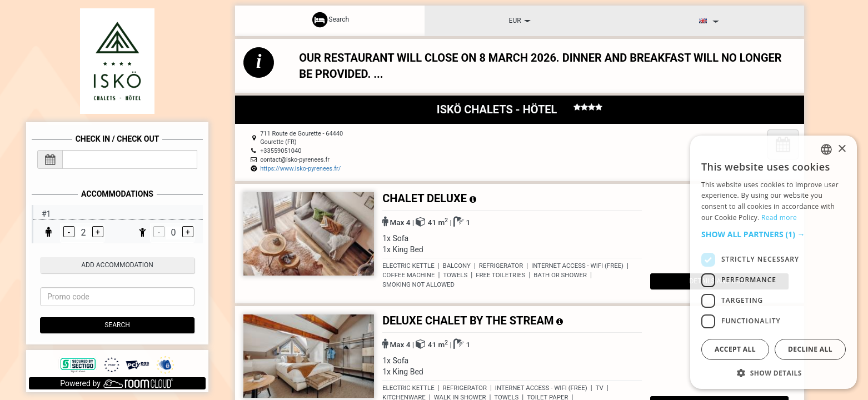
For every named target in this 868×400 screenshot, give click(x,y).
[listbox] (826, 149)
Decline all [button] (810, 349)
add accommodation (117, 265)
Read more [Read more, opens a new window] (779, 217)
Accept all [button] (735, 349)
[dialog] (774, 262)
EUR (520, 21)
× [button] (842, 149)
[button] (774, 234)
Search (117, 325)
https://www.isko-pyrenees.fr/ (300, 169)
